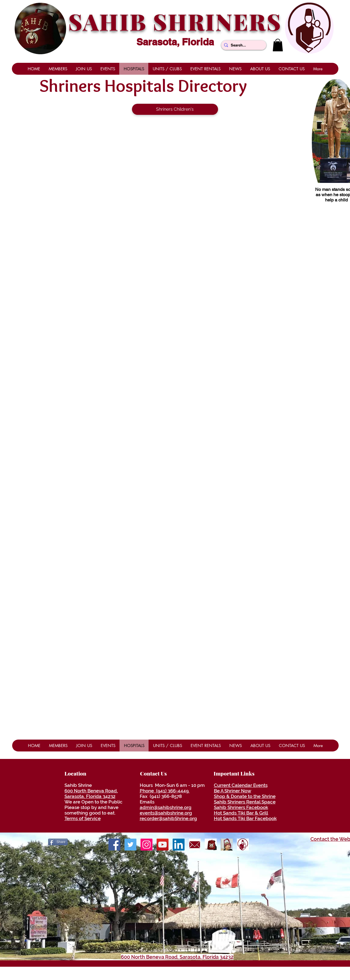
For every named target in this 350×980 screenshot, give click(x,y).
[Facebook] (114, 845)
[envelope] (195, 845)
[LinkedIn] (179, 845)
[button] (278, 45)
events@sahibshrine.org (166, 813)
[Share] (58, 842)
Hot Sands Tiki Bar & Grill (241, 813)
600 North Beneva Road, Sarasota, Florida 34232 (91, 794)
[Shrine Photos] (147, 845)
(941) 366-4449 (173, 791)
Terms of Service (83, 818)
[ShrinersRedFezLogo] (211, 845)
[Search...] (243, 45)
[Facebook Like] (289, 841)
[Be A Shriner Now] (227, 845)
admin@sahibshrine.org (166, 807)
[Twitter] (130, 845)
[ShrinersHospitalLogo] (243, 845)
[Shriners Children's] (175, 109)
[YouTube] (163, 845)
